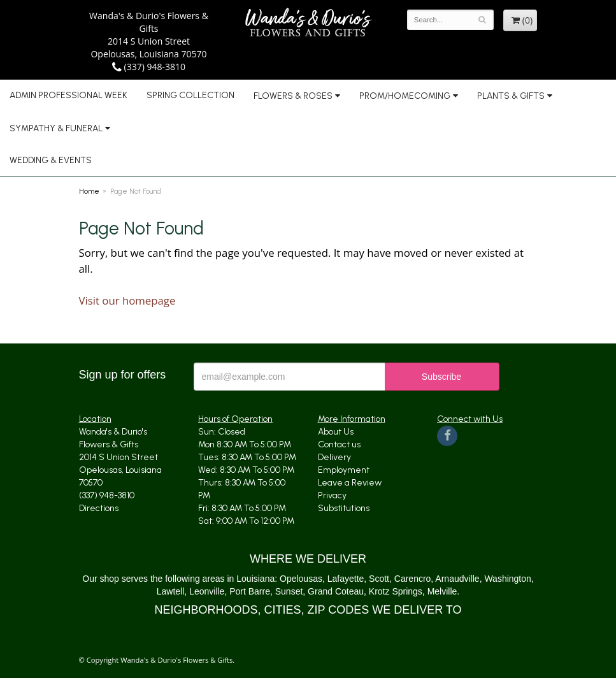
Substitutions (344, 508)
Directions (99, 508)
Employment (344, 470)
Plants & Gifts (511, 96)
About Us (336, 432)
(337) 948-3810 (149, 67)
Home (89, 191)
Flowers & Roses (293, 96)
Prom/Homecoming (405, 96)
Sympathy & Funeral (56, 128)
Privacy (332, 495)
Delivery (334, 457)
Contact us (339, 444)
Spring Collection (190, 95)
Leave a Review (350, 483)
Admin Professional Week (68, 95)
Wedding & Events (51, 160)
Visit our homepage (127, 300)
